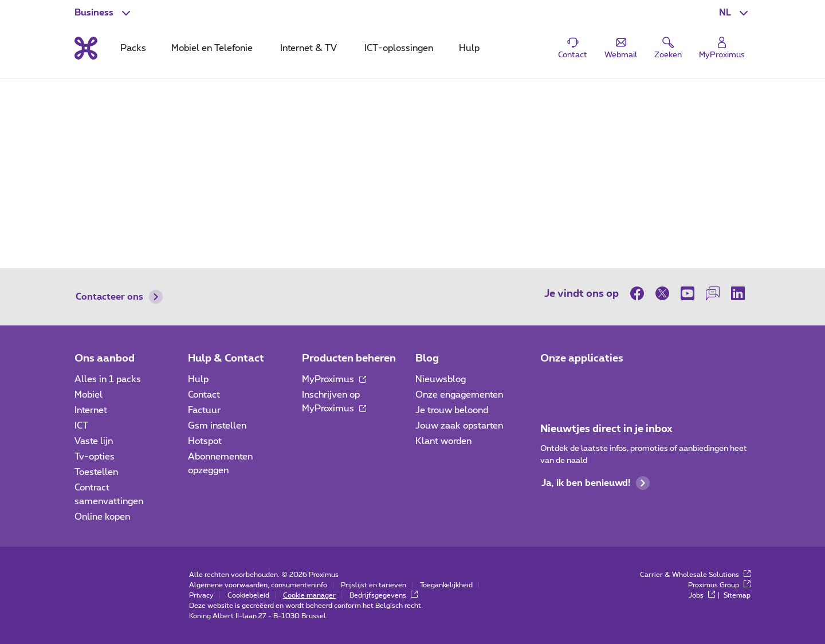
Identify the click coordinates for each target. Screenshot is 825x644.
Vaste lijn (94, 441)
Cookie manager (309, 595)
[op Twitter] (662, 293)
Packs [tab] (133, 48)
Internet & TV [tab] (309, 48)
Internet (91, 410)
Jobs (702, 595)
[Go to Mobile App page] (583, 383)
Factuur (204, 410)
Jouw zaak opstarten (459, 426)
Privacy (201, 595)
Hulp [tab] (469, 48)
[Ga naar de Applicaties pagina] (551, 383)
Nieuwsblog (441, 379)
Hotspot (205, 441)
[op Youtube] (687, 293)
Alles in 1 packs (108, 379)
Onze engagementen (459, 395)
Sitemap (737, 595)
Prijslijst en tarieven (374, 585)
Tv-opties (95, 457)
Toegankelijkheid (446, 585)
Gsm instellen (217, 426)
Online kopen (102, 517)
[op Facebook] (640, 293)
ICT (81, 426)
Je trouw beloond (452, 410)
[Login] (722, 48)
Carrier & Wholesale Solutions (695, 575)
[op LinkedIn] (738, 293)
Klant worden (443, 441)
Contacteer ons (119, 297)
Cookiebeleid (248, 595)
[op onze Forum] (713, 293)
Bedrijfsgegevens (384, 595)
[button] (735, 13)
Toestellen (96, 472)
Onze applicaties (582, 359)
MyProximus (334, 379)
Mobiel (89, 395)
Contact (204, 395)
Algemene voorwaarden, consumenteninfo (258, 585)
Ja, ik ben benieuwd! (596, 483)
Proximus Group (719, 585)
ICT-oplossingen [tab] (399, 48)
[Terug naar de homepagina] (86, 48)
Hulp (198, 379)
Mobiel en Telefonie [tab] (212, 48)
